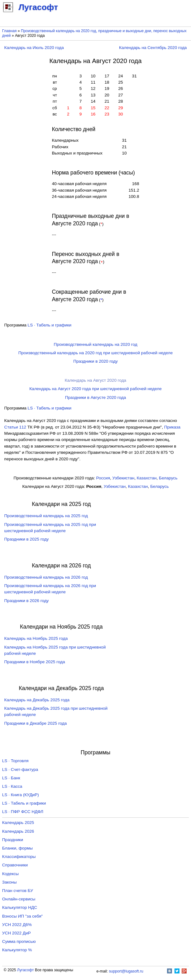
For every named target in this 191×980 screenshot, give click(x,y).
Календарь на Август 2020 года (95, 380)
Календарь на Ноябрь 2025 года (36, 638)
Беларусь (168, 478)
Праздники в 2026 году (27, 601)
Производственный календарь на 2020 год (95, 344)
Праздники (13, 840)
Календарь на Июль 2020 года (34, 48)
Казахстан (147, 478)
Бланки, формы (17, 848)
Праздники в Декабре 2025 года (36, 723)
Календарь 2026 (18, 831)
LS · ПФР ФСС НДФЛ (23, 812)
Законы (10, 882)
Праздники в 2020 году (95, 361)
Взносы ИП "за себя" (22, 916)
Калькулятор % (17, 950)
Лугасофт (26, 970)
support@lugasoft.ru (126, 971)
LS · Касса (12, 786)
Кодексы (10, 874)
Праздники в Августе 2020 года (96, 397)
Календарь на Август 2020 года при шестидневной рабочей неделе (95, 389)
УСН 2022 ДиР (17, 933)
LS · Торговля (15, 761)
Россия (103, 478)
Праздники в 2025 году (27, 539)
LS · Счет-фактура (20, 769)
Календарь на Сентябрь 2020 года (153, 48)
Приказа (172, 427)
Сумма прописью (19, 941)
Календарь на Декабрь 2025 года (37, 700)
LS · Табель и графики (50, 325)
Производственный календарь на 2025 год (46, 516)
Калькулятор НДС (20, 907)
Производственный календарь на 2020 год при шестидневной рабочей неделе (96, 353)
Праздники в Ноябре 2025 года (35, 662)
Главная (10, 31)
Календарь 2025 (18, 823)
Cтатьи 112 (15, 427)
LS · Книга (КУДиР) (21, 795)
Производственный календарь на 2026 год (46, 577)
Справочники (15, 865)
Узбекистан (124, 478)
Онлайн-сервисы (19, 899)
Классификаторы (19, 857)
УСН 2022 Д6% (17, 925)
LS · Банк (11, 778)
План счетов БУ (18, 891)
